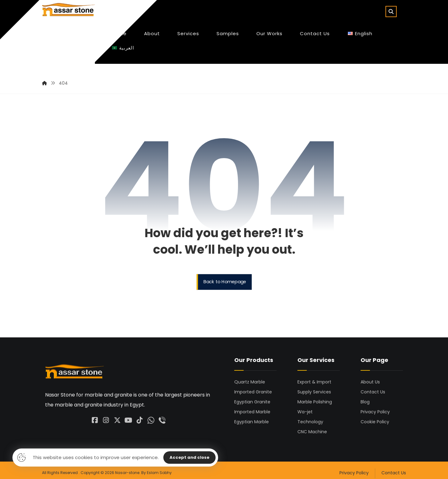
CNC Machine (312, 427)
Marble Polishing (315, 397)
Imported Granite (253, 387)
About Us (370, 377)
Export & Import (314, 377)
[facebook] (95, 413)
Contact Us (373, 387)
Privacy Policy (375, 407)
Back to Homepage (225, 277)
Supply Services (314, 387)
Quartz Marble (250, 377)
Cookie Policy (375, 417)
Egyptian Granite (252, 397)
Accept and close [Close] (189, 457)
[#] (106, 413)
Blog (365, 397)
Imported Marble (252, 407)
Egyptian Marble (252, 417)
